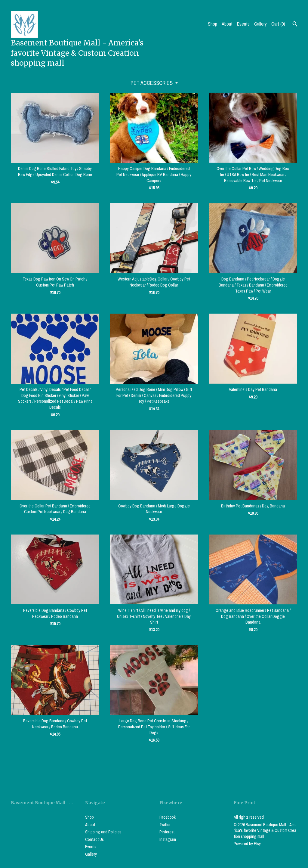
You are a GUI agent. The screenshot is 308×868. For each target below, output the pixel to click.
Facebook (168, 817)
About (227, 24)
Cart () (278, 24)
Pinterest (167, 832)
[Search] (295, 25)
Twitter (165, 825)
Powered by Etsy (247, 844)
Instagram (168, 839)
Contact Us (94, 839)
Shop (213, 24)
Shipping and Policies (103, 832)
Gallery (260, 24)
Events (243, 24)
